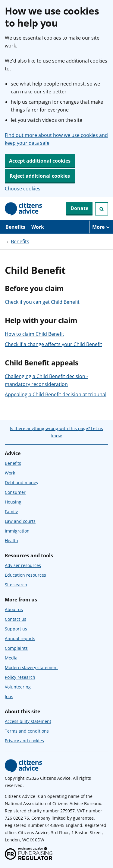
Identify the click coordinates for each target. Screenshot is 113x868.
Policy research (20, 677)
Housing (13, 502)
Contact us (16, 619)
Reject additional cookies (40, 176)
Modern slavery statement (31, 667)
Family (11, 512)
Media (11, 658)
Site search (16, 585)
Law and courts (20, 521)
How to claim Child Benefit (35, 334)
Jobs (9, 696)
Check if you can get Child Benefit (42, 302)
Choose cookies (23, 189)
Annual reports (20, 638)
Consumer (15, 492)
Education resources (25, 575)
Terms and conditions (27, 731)
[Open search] (102, 209)
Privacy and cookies (24, 741)
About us (14, 609)
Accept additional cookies (40, 161)
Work (38, 227)
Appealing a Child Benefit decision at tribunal (56, 394)
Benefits (15, 227)
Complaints (16, 648)
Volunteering (18, 687)
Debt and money (22, 483)
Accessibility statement (28, 721)
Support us (16, 629)
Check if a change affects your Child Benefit (53, 344)
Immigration (17, 531)
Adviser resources (23, 565)
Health (11, 541)
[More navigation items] (101, 227)
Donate (79, 208)
